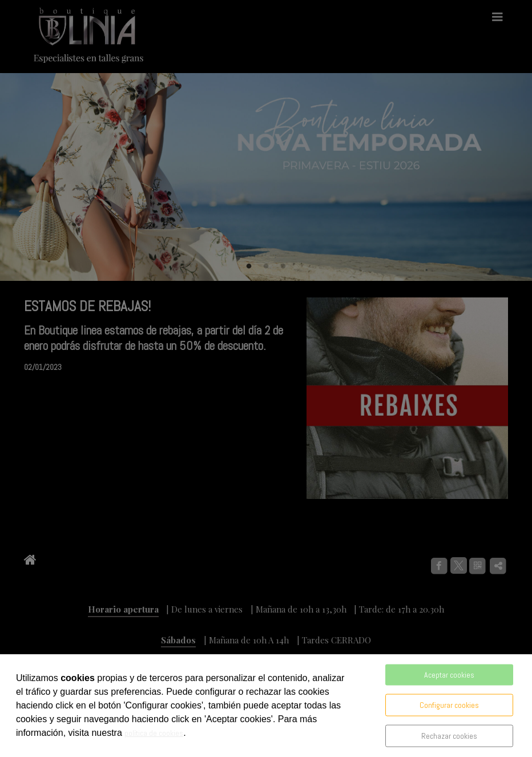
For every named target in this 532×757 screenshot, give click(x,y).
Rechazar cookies (449, 736)
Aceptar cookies (449, 675)
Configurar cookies (449, 705)
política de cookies (154, 733)
